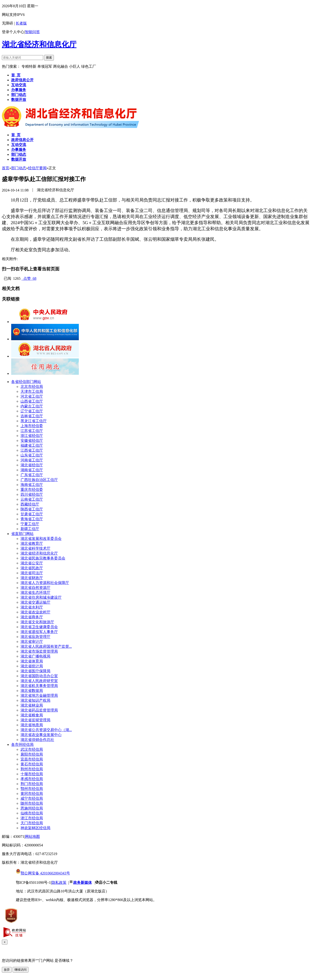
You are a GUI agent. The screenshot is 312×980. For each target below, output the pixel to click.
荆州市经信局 (32, 769)
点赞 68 (29, 278)
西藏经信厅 (30, 504)
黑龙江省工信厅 (34, 421)
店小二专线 (108, 883)
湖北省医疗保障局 (35, 671)
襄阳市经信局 (32, 754)
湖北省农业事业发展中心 (41, 735)
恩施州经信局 (32, 808)
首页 (6, 168)
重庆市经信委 (32, 490)
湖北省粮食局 (32, 715)
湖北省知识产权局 (35, 700)
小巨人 (75, 66)
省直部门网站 (22, 534)
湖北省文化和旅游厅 (37, 622)
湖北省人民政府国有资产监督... (46, 646)
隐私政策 (59, 883)
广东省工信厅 (32, 475)
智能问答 (32, 32)
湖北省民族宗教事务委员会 (43, 558)
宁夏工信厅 (30, 524)
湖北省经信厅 (32, 465)
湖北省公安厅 (32, 563)
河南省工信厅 (32, 460)
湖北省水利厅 (32, 607)
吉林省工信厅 (32, 416)
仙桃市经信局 (32, 813)
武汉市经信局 (32, 749)
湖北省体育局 (32, 661)
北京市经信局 (32, 387)
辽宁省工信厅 (32, 411)
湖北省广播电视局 (35, 656)
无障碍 (7, 23)
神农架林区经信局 (35, 828)
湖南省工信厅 (32, 470)
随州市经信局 (32, 803)
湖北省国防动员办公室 (39, 676)
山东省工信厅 (32, 455)
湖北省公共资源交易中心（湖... (46, 730)
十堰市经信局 (32, 774)
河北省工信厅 (32, 396)
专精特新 (29, 66)
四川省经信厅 (32, 494)
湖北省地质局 (32, 725)
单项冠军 (45, 66)
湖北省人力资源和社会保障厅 (45, 583)
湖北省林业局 (32, 705)
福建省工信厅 (32, 445)
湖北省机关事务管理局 (39, 686)
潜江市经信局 (32, 818)
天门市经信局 (32, 823)
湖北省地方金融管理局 (39, 695)
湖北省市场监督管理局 (39, 651)
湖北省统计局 (32, 666)
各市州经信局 (22, 745)
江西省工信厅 (32, 450)
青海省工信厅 (32, 519)
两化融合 (61, 66)
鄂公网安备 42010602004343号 (43, 873)
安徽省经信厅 (32, 440)
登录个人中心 (13, 32)
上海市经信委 (32, 426)
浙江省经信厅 (32, 436)
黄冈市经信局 (32, 794)
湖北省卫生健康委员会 (39, 627)
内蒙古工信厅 (32, 406)
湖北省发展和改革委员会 (41, 539)
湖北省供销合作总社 (37, 740)
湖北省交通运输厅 (35, 602)
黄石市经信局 (32, 764)
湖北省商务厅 (32, 617)
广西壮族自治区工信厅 (39, 480)
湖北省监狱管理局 (35, 720)
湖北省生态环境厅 (35, 593)
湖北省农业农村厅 (35, 612)
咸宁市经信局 (32, 798)
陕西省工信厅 (32, 509)
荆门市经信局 (32, 784)
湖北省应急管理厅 (35, 637)
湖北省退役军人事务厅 (39, 632)
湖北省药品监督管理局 (39, 710)
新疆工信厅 (30, 529)
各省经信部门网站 (26, 382)
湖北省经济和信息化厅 (39, 44)
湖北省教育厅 (32, 543)
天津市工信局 (32, 391)
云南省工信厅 (32, 499)
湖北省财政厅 (32, 578)
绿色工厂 (89, 66)
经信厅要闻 (37, 168)
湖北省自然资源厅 (35, 588)
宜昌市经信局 (32, 759)
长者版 (21, 23)
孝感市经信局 (32, 779)
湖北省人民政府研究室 (39, 681)
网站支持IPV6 (13, 15)
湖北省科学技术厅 (35, 548)
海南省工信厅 (32, 485)
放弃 (7, 970)
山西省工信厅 (32, 401)
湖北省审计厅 (32, 642)
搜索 (49, 58)
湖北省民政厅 (32, 568)
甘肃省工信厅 (32, 514)
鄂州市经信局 (32, 789)
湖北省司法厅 (32, 573)
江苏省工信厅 (32, 431)
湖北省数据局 (32, 691)
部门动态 (19, 168)
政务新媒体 (83, 883)
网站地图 (32, 837)
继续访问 (21, 970)
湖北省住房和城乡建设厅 (41, 597)
